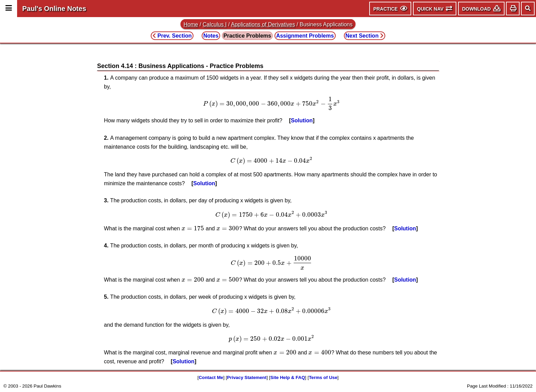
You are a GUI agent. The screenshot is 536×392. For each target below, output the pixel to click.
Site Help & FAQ (288, 377)
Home (191, 24)
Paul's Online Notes (54, 9)
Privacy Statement (247, 377)
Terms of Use (323, 377)
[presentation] (271, 104)
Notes (211, 36)
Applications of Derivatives (263, 24)
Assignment (305, 36)
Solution (302, 120)
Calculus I (215, 24)
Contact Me (211, 377)
